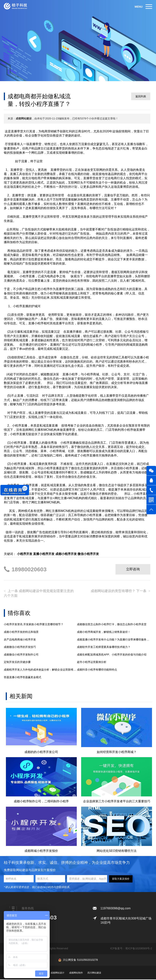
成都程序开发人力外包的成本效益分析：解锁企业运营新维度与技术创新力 (40, 670)
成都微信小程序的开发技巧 (20, 647)
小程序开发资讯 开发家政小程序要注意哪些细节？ (34, 625)
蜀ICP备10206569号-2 (139, 949)
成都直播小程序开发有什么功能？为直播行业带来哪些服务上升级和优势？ (114, 640)
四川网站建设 (94, 973)
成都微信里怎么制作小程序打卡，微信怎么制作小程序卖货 (112, 625)
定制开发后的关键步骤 (17, 662)
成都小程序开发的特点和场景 (21, 632)
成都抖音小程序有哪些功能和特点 (97, 670)
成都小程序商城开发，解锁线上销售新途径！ (104, 632)
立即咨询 (133, 569)
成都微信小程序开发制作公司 (21, 655)
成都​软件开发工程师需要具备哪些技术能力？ (104, 647)
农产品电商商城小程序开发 (20, 640)
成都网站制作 (76, 973)
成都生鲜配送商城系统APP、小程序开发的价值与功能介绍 (112, 655)
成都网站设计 (57, 973)
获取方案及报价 (121, 879)
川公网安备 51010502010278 (80, 960)
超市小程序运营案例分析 (92, 662)
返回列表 (141, 96)
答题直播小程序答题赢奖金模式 (23, 677)
